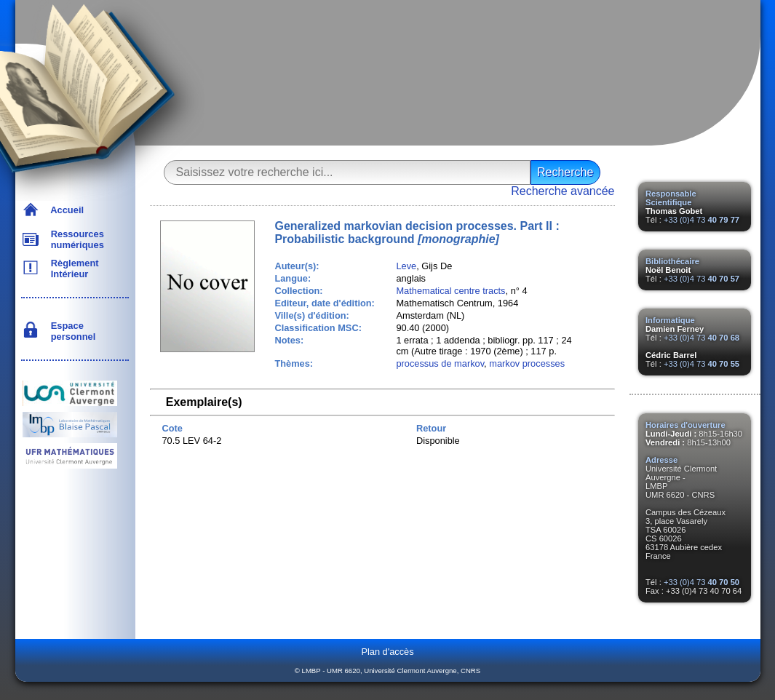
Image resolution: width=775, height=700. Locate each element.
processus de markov (440, 363)
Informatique (670, 320)
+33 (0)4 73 (702, 220)
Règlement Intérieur (72, 269)
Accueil (65, 210)
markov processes (527, 363)
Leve (406, 266)
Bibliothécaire (672, 261)
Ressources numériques (75, 239)
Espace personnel (71, 331)
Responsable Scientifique (671, 198)
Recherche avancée (563, 191)
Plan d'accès (387, 652)
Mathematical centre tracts (450, 291)
